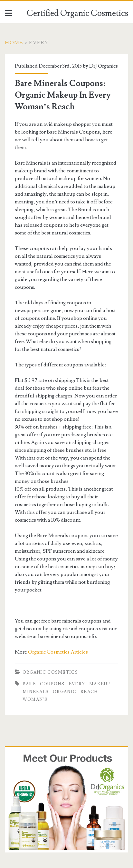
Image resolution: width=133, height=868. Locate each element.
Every (77, 684)
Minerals (36, 692)
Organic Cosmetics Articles (58, 652)
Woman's (35, 700)
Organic (65, 692)
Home (14, 43)
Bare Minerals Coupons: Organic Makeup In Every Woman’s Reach (63, 95)
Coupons (52, 684)
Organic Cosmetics (50, 672)
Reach (89, 692)
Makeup (100, 684)
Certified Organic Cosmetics (77, 13)
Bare (29, 684)
